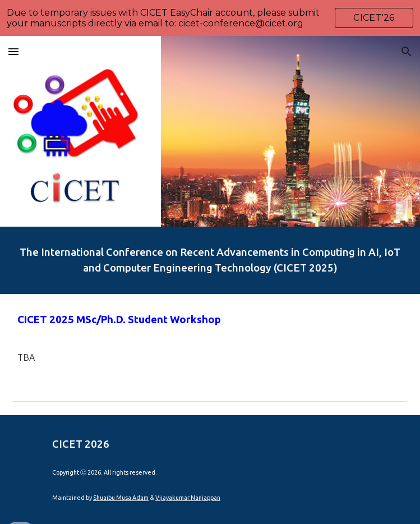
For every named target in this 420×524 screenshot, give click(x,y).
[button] (13, 51)
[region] (210, 18)
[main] (210, 260)
